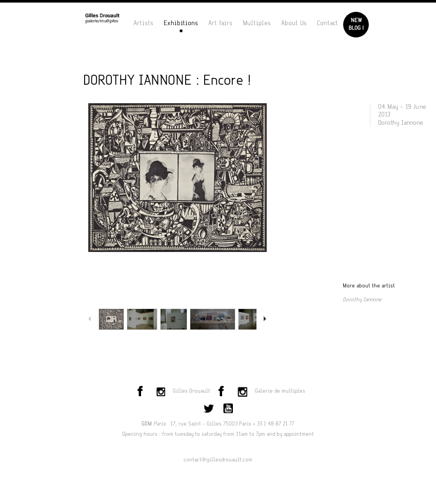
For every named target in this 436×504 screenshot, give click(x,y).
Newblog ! (356, 24)
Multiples (257, 23)
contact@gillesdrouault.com (218, 460)
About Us (294, 23)
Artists (143, 23)
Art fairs (220, 23)
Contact (328, 23)
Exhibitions (181, 23)
